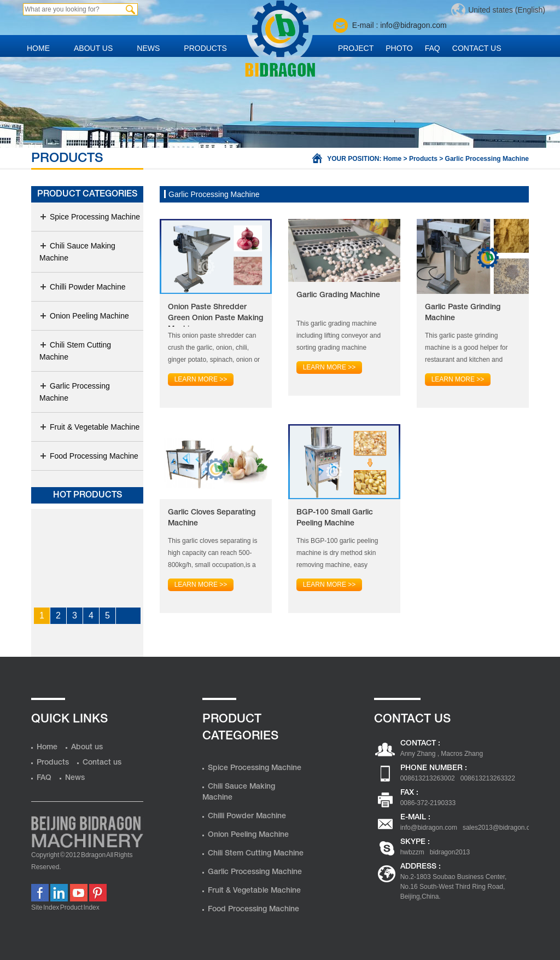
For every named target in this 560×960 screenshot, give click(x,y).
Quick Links (69, 719)
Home (38, 48)
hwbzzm (412, 852)
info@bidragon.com (429, 828)
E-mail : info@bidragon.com (399, 25)
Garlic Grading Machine (338, 295)
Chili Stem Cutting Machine (75, 351)
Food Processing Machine (89, 456)
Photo (399, 48)
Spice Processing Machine (90, 217)
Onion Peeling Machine (84, 316)
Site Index (45, 907)
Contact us (477, 48)
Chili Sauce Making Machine (77, 252)
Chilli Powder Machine (83, 287)
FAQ (433, 48)
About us (93, 48)
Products (205, 48)
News (148, 48)
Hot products (87, 495)
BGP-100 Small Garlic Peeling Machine (335, 518)
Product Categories (87, 194)
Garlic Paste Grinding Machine (463, 313)
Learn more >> (201, 379)
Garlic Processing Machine (487, 159)
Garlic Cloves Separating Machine (212, 518)
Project (356, 48)
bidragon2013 (450, 852)
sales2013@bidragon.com (501, 828)
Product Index (80, 907)
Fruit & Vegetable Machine (89, 427)
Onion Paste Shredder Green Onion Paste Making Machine (215, 315)
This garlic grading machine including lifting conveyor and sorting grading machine (339, 336)
